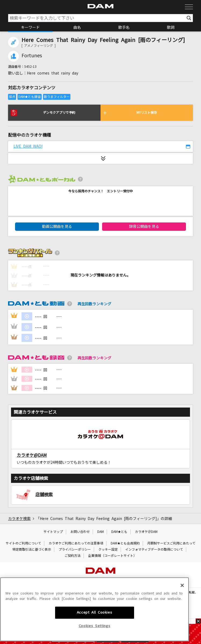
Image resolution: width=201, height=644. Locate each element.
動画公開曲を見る (57, 227)
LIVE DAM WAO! (28, 146)
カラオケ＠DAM (146, 532)
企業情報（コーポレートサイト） (112, 556)
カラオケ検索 (19, 519)
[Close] (182, 624)
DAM (101, 532)
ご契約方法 (73, 556)
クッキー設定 (108, 550)
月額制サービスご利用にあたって (171, 543)
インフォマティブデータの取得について (154, 550)
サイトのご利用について (23, 543)
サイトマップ (53, 532)
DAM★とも (119, 532)
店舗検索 (44, 494)
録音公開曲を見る (144, 227)
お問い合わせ (80, 532)
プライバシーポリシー (75, 550)
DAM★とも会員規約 (125, 543)
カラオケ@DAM (32, 455)
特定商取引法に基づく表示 (32, 550)
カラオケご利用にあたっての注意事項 (76, 543)
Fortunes (32, 56)
